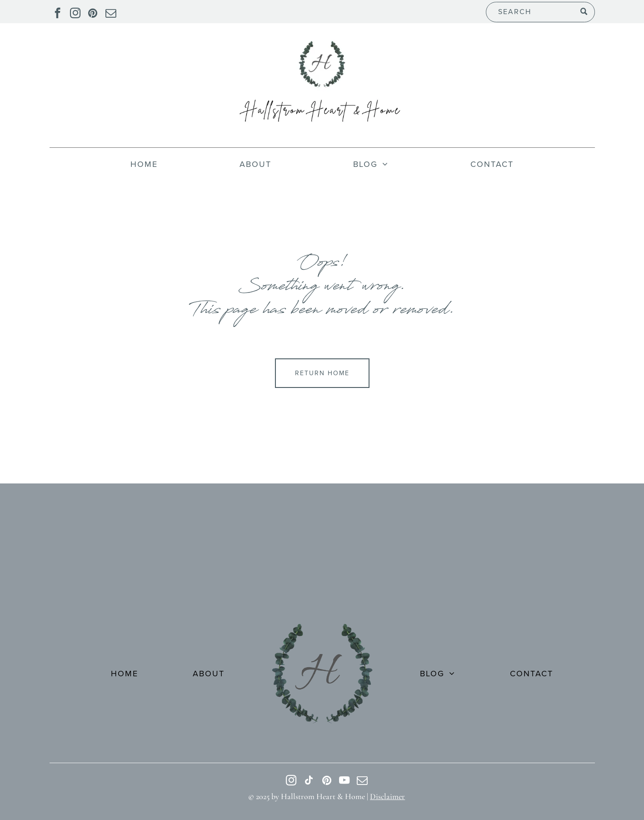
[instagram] (75, 14)
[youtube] (344, 781)
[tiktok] (309, 781)
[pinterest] (93, 14)
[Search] (540, 12)
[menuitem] (144, 164)
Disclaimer (387, 796)
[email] (111, 14)
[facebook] (57, 14)
